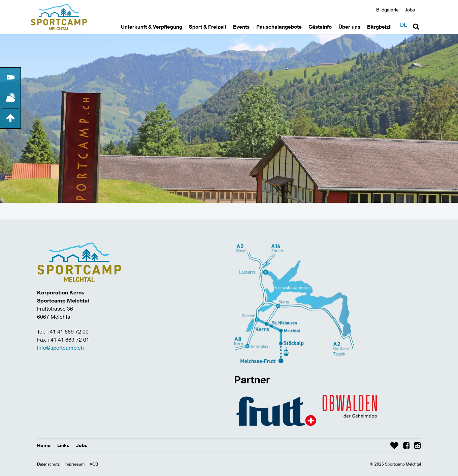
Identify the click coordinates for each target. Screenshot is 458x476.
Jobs (410, 10)
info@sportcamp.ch (60, 347)
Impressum (75, 464)
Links (63, 445)
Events (241, 27)
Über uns (349, 27)
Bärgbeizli (379, 27)
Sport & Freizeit (208, 27)
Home (44, 445)
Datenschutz (48, 464)
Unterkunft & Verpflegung (152, 27)
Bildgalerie (387, 10)
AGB (94, 464)
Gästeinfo (320, 27)
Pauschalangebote (279, 27)
